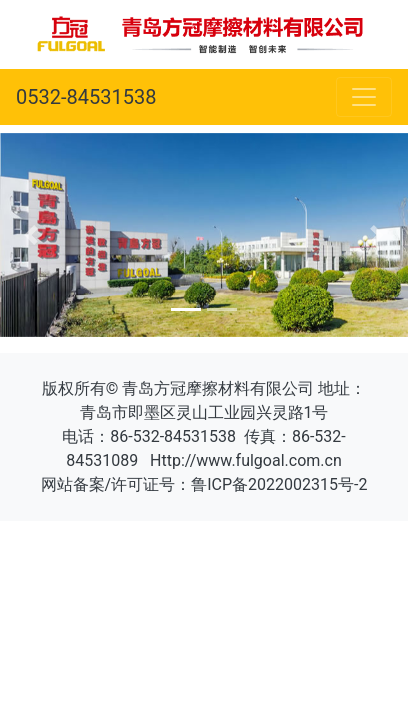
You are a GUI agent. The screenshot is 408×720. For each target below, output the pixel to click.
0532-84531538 (86, 97)
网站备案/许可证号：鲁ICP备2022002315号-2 (204, 484)
